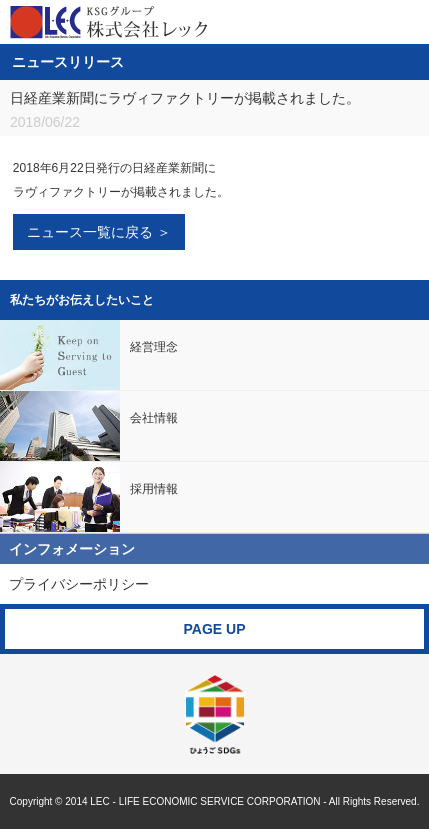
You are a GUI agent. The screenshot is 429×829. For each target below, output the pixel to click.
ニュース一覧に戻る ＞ (99, 232)
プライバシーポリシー (79, 584)
